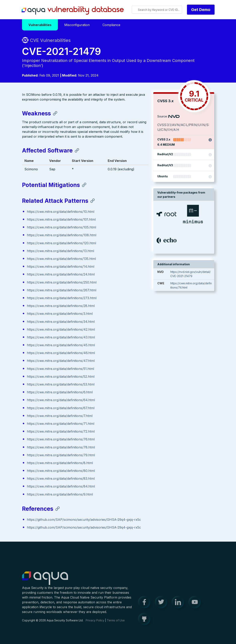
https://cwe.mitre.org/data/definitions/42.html (61, 330)
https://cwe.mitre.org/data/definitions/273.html (62, 298)
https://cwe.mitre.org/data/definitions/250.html (62, 283)
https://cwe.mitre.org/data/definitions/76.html (61, 439)
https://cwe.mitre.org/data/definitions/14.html (61, 267)
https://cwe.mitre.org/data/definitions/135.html (61, 259)
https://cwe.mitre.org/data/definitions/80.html (61, 471)
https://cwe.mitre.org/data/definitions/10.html (61, 212)
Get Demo (201, 10)
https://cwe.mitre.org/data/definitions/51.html (60, 369)
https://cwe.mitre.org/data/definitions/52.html (61, 377)
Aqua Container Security (45, 581)
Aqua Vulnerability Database (73, 11)
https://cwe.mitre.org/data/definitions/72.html (61, 432)
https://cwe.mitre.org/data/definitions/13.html (60, 251)
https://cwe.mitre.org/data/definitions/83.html (61, 479)
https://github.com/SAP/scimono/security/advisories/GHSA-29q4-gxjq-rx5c (84, 520)
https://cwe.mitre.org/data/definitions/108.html (62, 235)
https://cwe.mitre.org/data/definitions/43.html (61, 337)
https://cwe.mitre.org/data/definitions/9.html (60, 495)
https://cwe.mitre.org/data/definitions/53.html (61, 385)
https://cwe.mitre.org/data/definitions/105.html (61, 227)
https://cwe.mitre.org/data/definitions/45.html (61, 345)
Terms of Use (116, 623)
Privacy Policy (95, 623)
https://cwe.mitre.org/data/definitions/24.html (61, 275)
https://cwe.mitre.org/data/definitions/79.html (61, 455)
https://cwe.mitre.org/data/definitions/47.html (61, 361)
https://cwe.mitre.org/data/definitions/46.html (61, 353)
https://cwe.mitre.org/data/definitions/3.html (60, 314)
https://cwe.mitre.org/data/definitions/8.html (60, 463)
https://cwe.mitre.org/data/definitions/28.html (61, 306)
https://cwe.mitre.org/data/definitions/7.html (60, 416)
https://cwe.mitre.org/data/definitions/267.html (62, 290)
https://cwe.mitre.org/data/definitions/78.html (61, 447)
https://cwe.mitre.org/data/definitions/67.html (61, 408)
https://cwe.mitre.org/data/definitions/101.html (61, 220)
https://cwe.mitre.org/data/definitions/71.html (61, 424)
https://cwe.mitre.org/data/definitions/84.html (61, 487)
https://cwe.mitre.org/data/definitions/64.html (61, 400)
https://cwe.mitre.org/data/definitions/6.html (60, 392)
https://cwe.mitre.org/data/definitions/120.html (61, 243)
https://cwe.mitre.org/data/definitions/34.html (61, 322)
